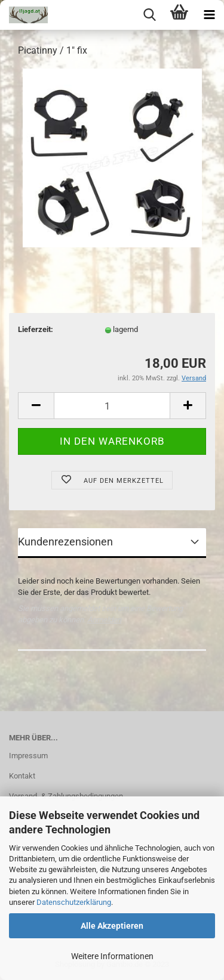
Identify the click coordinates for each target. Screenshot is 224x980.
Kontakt (22, 776)
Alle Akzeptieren (112, 926)
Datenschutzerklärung (74, 902)
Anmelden (104, 620)
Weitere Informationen (112, 956)
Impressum (28, 756)
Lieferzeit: (36, 329)
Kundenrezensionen (65, 542)
